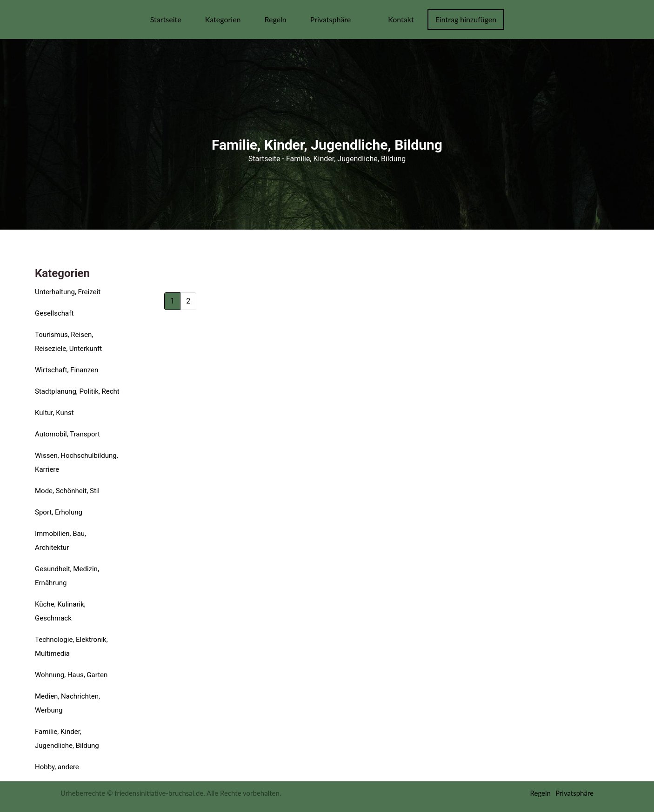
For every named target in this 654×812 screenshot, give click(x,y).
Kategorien (223, 19)
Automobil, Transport (67, 434)
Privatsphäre (331, 19)
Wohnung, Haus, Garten (71, 675)
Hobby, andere (57, 767)
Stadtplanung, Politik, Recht (77, 391)
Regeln (275, 19)
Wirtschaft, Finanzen (67, 370)
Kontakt (401, 19)
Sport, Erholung (59, 512)
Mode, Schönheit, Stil (67, 491)
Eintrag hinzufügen (466, 19)
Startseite (166, 19)
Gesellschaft (54, 313)
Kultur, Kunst (54, 413)
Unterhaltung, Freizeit (68, 292)
